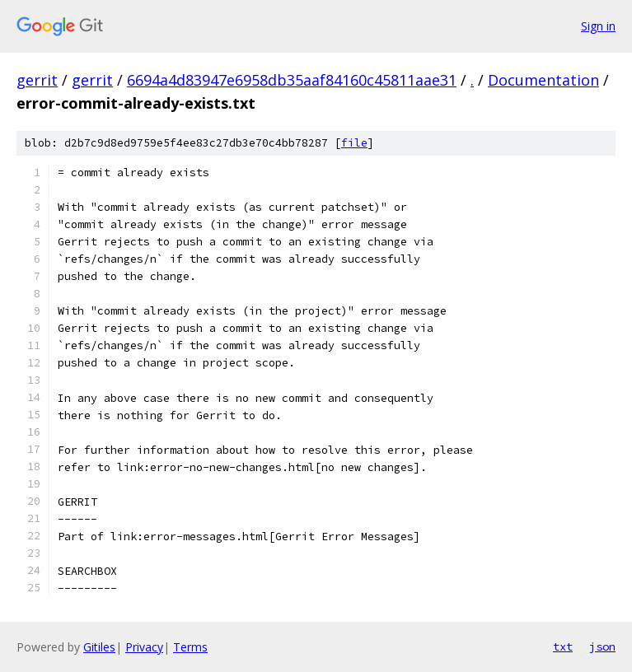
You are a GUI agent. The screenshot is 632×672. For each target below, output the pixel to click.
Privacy (144, 647)
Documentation (543, 80)
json (602, 646)
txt (563, 646)
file (354, 143)
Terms (190, 647)
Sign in (598, 26)
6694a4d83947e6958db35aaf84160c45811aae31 (292, 80)
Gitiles (99, 647)
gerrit (37, 80)
